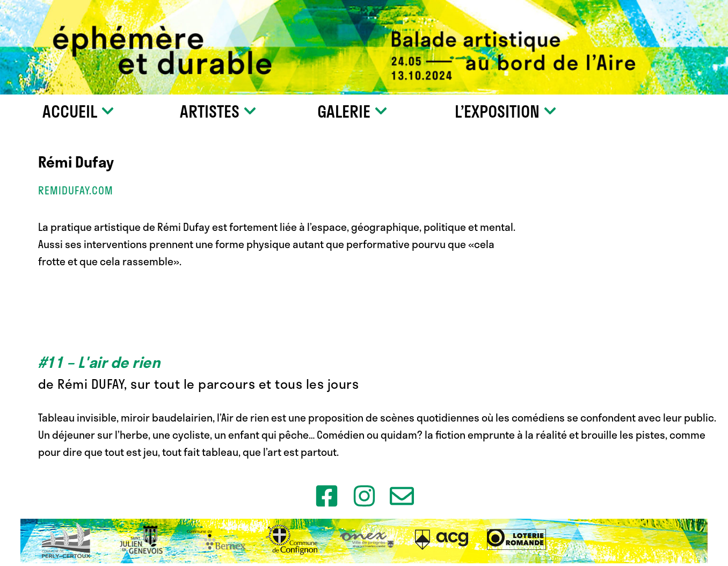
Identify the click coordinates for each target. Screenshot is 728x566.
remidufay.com (76, 190)
